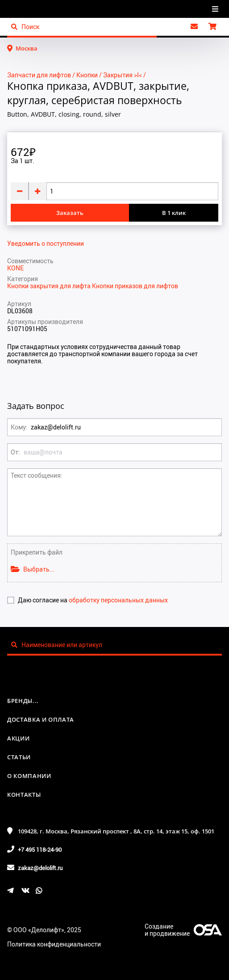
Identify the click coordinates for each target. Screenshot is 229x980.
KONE (15, 268)
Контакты (24, 795)
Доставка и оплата (41, 719)
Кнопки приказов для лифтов (135, 286)
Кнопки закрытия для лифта (50, 286)
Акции (18, 738)
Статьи (19, 757)
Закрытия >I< (123, 75)
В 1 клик (174, 213)
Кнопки (87, 75)
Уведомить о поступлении (46, 244)
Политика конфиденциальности (54, 944)
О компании (29, 776)
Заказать (70, 213)
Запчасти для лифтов (39, 75)
